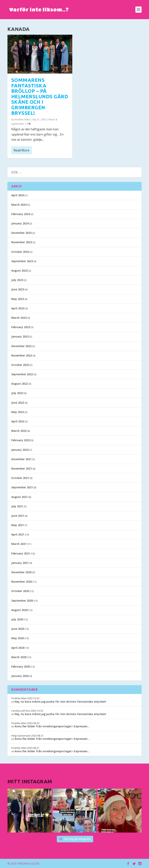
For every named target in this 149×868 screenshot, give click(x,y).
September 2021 (22, 487)
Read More (21, 150)
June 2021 (18, 516)
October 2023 (20, 252)
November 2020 (22, 582)
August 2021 (20, 497)
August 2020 (20, 610)
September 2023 (22, 261)
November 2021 (22, 468)
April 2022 (18, 421)
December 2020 (21, 572)
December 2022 (21, 346)
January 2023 (20, 336)
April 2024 (18, 195)
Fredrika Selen (22, 119)
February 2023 (21, 327)
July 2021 (17, 506)
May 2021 (18, 525)
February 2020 (21, 666)
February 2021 (21, 553)
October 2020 (20, 591)
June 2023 (18, 289)
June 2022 (18, 403)
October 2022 (20, 365)
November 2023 (22, 242)
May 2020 (18, 638)
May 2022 (18, 412)
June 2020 (18, 629)
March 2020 (19, 657)
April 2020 (18, 648)
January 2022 (20, 450)
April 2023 (18, 308)
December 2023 (21, 233)
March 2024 (19, 205)
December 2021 (21, 459)
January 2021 (20, 563)
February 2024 (21, 214)
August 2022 (20, 384)
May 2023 (18, 299)
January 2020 (20, 676)
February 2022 (21, 440)
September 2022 (22, 374)
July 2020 (17, 619)
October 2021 (20, 478)
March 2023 (19, 318)
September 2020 (22, 601)
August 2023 (20, 271)
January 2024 (20, 223)
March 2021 (19, 544)
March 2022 (19, 431)
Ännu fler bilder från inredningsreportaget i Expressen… (52, 726)
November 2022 (22, 355)
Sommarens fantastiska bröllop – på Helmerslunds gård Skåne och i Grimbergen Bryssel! (40, 96)
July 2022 (17, 393)
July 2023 (17, 280)
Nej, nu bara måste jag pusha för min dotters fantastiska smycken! (60, 702)
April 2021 (18, 534)
